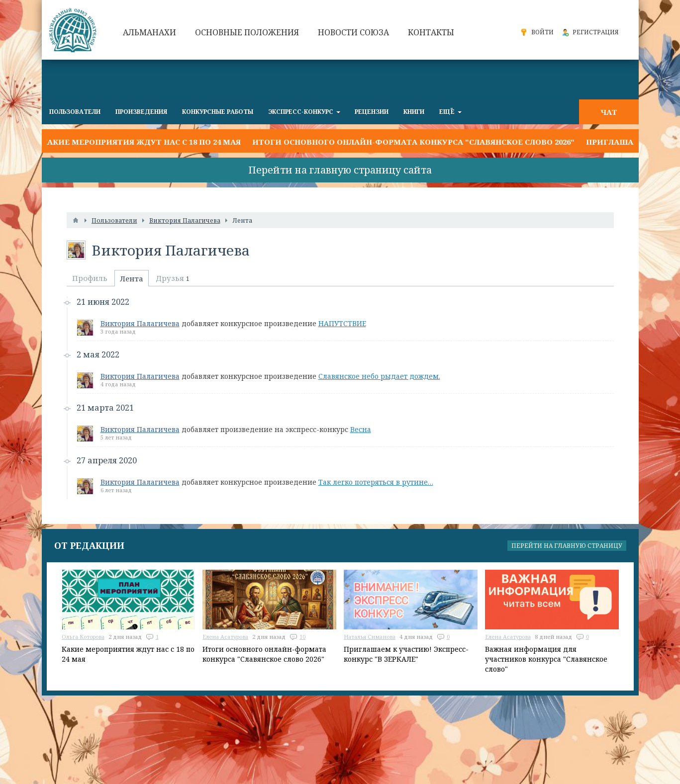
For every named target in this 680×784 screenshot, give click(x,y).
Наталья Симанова (370, 637)
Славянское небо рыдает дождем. (379, 376)
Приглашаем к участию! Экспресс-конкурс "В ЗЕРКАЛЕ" (406, 654)
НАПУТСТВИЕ (342, 323)
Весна (361, 429)
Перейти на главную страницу (567, 546)
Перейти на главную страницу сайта (340, 170)
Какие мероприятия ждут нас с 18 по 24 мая (141, 142)
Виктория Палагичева (140, 323)
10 (302, 637)
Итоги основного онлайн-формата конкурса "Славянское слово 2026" (413, 142)
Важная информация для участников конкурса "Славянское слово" (546, 659)
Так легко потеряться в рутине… (376, 482)
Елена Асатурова (225, 637)
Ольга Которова (83, 637)
